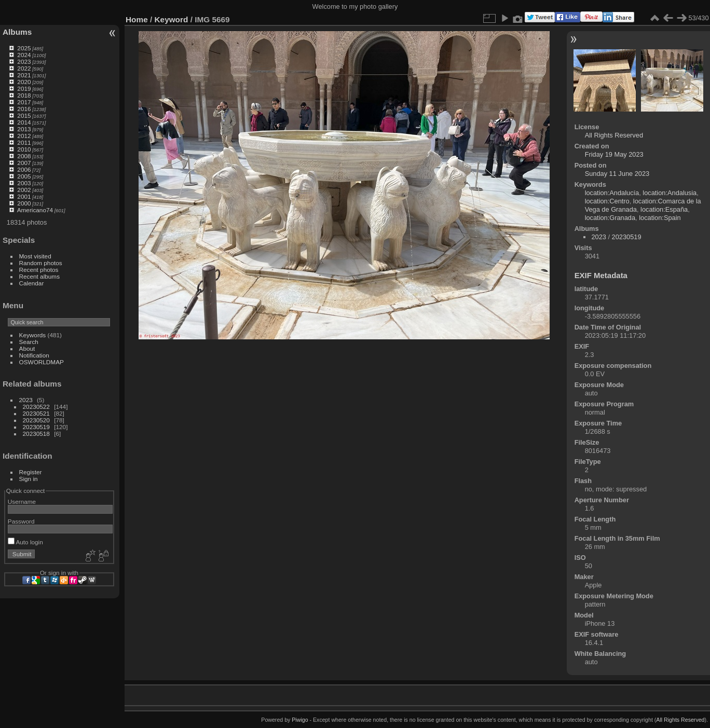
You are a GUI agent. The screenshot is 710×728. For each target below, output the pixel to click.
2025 (24, 48)
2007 (24, 163)
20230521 (36, 413)
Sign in (29, 479)
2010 (24, 149)
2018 (24, 95)
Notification (34, 355)
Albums (17, 32)
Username (22, 502)
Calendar (32, 283)
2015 (24, 115)
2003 (24, 183)
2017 (24, 102)
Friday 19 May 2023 (614, 154)
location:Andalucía (612, 193)
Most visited (35, 256)
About (27, 348)
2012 (24, 136)
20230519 (36, 427)
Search (29, 342)
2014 (24, 122)
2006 (24, 169)
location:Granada (610, 218)
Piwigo (300, 720)
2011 (24, 142)
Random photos (41, 263)
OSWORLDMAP (42, 362)
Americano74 (35, 210)
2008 (24, 156)
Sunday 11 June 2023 (617, 174)
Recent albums (39, 276)
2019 (24, 88)
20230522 (36, 407)
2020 (24, 82)
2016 (24, 109)
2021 (24, 75)
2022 (24, 68)
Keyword (172, 19)
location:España (664, 209)
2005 (24, 176)
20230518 (36, 434)
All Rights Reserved (614, 135)
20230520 (36, 420)
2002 (24, 190)
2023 (24, 61)
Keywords (33, 335)
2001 (24, 196)
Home (137, 19)
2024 (24, 55)
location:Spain (660, 218)
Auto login (25, 542)
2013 (24, 129)
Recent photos (39, 270)
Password (21, 521)
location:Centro (607, 201)
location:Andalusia (670, 193)
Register (31, 472)
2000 (24, 203)
